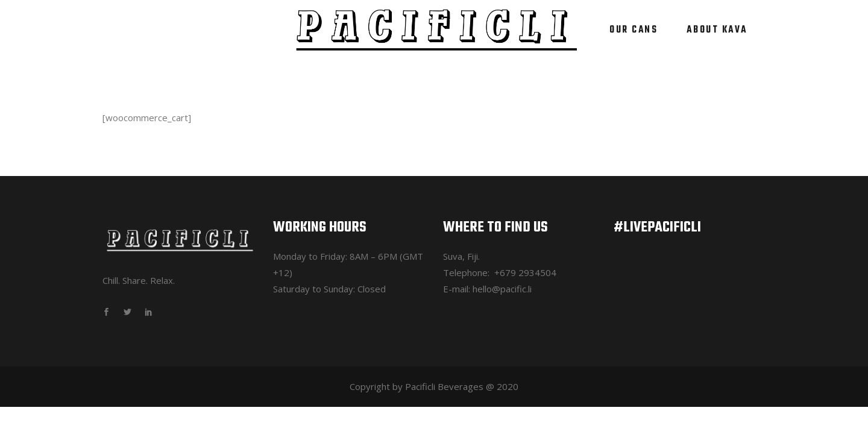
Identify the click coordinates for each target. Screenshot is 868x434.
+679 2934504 (525, 272)
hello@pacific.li (502, 289)
